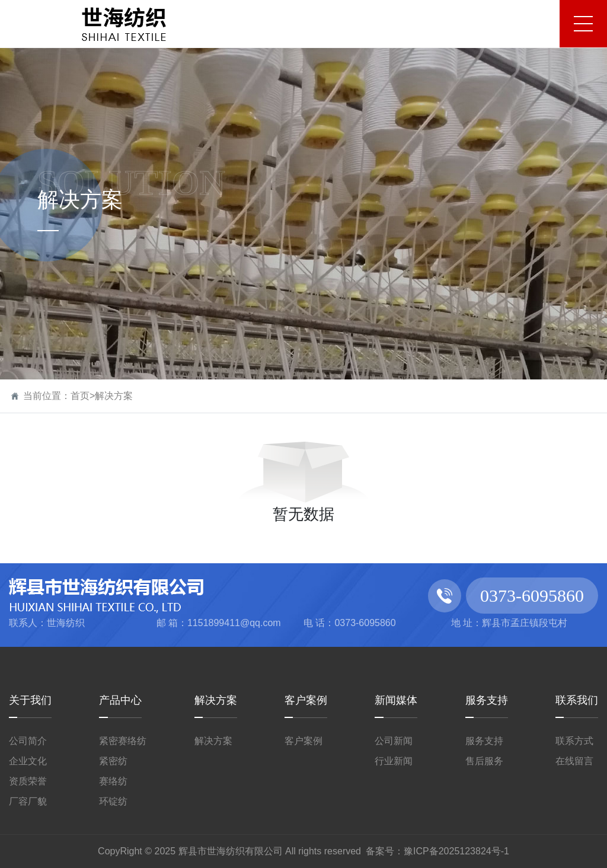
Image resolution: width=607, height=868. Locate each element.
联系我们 (577, 700)
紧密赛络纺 (123, 741)
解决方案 (114, 396)
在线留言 (574, 761)
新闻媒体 (396, 700)
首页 (80, 396)
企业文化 (28, 761)
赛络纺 (113, 781)
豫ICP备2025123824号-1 (456, 851)
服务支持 (487, 700)
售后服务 (484, 761)
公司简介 (28, 741)
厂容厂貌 (28, 801)
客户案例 (306, 700)
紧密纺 (113, 761)
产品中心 (120, 700)
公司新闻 (394, 741)
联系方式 (574, 741)
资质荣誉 (28, 781)
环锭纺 (113, 801)
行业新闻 (394, 761)
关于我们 (30, 700)
